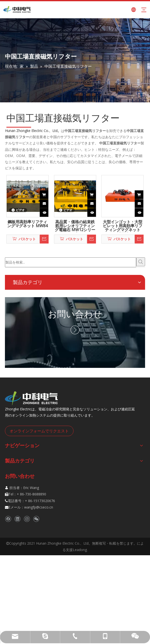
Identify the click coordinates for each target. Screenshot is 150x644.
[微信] (36, 519)
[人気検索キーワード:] (141, 262)
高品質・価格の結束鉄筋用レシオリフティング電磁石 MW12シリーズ (75, 226)
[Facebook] (8, 519)
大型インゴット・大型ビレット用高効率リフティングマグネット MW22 (123, 226)
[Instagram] (27, 519)
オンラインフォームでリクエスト (39, 431)
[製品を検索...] (71, 262)
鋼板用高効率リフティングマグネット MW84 (27, 224)
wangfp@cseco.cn (39, 507)
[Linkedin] (17, 519)
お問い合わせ (75, 314)
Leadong (80, 550)
